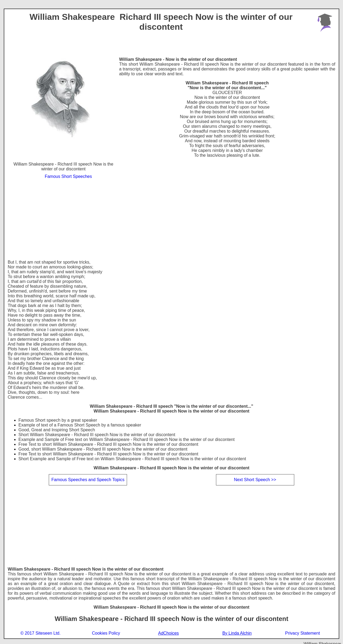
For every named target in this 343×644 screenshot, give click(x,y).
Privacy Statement (303, 633)
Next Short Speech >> (255, 480)
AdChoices (168, 633)
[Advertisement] (171, 220)
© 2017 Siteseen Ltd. (40, 633)
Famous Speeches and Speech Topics (88, 480)
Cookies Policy (106, 633)
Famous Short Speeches (68, 176)
